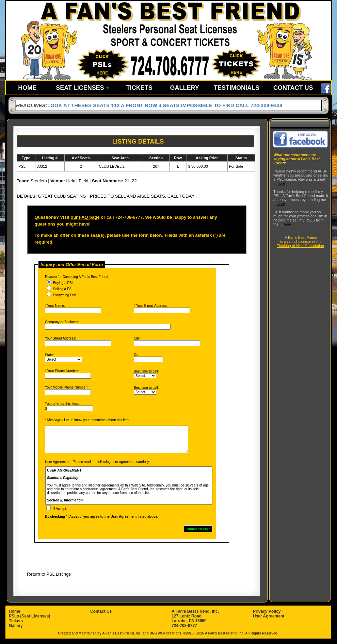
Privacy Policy (267, 616)
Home (14, 616)
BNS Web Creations (165, 638)
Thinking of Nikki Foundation (300, 246)
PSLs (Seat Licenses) (29, 621)
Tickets (16, 626)
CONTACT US (293, 88)
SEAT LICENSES (83, 88)
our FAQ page (85, 217)
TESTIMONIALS (237, 88)
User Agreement (269, 621)
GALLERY (184, 88)
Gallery (16, 631)
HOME (27, 88)
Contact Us (101, 616)
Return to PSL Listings (49, 579)
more (281, 183)
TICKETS (139, 88)
